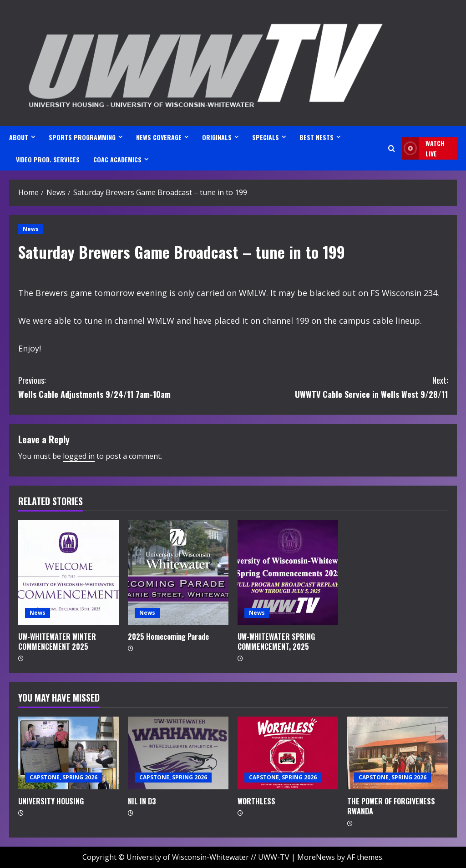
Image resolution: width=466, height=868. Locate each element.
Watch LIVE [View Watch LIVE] (423, 148)
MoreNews (316, 857)
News (31, 229)
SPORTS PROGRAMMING (82, 137)
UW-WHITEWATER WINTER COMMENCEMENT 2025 (57, 642)
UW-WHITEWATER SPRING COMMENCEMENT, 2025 (276, 642)
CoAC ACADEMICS (117, 159)
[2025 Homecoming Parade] (178, 572)
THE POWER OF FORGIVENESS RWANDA (391, 806)
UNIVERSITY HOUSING (51, 801)
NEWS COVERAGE (159, 137)
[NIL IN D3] (178, 753)
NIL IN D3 (142, 801)
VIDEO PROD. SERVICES (48, 159)
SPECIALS (266, 137)
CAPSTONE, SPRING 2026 (63, 777)
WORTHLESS (256, 801)
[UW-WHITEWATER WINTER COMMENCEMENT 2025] (68, 572)
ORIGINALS (217, 137)
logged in (79, 456)
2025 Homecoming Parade (168, 637)
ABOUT (19, 137)
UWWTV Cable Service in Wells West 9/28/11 (340, 387)
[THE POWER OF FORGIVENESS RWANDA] (398, 753)
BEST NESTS (317, 137)
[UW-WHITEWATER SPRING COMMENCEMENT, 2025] (288, 572)
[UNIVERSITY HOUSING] (68, 753)
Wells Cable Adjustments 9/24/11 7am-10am (126, 387)
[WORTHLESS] (288, 753)
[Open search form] (392, 148)
